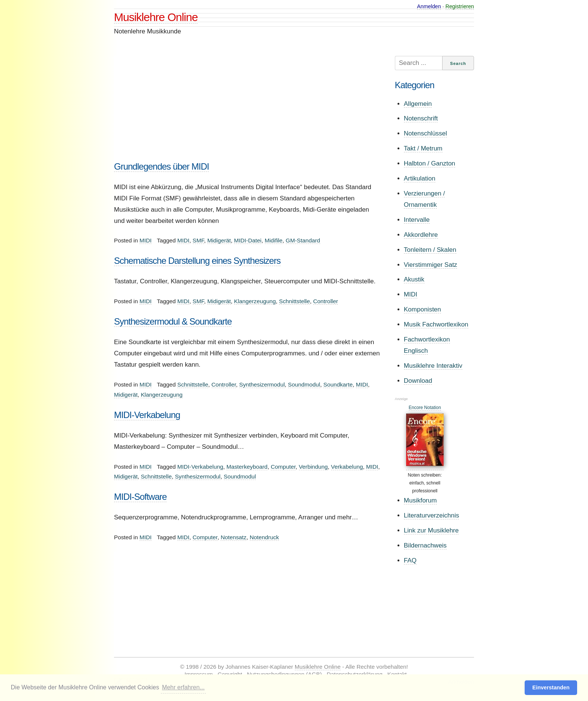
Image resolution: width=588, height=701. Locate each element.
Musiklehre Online (156, 17)
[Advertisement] (247, 108)
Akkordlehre (421, 235)
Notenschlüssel (425, 133)
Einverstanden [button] (551, 687)
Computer (283, 467)
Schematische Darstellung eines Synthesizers (197, 261)
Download (418, 381)
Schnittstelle (294, 301)
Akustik (414, 279)
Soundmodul (304, 384)
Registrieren (460, 6)
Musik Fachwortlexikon (436, 324)
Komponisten (422, 309)
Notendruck (264, 537)
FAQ (410, 560)
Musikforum (420, 500)
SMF (199, 240)
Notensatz (233, 537)
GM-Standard (303, 240)
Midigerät (219, 240)
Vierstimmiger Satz (430, 265)
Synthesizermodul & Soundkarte (173, 321)
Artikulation (420, 178)
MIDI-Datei (248, 240)
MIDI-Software (140, 497)
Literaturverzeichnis (431, 515)
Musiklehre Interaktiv (433, 366)
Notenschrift (421, 118)
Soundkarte (338, 384)
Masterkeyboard (247, 467)
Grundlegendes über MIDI (161, 166)
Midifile (274, 240)
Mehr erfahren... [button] (183, 687)
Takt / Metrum (423, 148)
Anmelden (429, 6)
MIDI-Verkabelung (147, 415)
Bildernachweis (425, 545)
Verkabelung (347, 467)
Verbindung (313, 467)
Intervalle (417, 220)
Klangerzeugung (255, 301)
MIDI (145, 240)
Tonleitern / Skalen (430, 250)
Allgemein (418, 104)
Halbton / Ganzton (430, 163)
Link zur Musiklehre (431, 530)
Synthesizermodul (262, 384)
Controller (325, 301)
